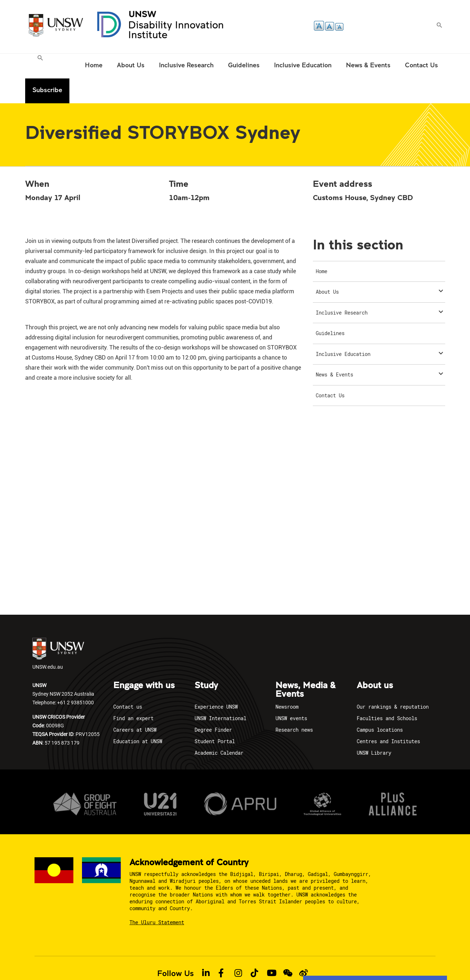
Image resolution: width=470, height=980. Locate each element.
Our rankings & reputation (393, 682)
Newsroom (287, 682)
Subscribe (423, 65)
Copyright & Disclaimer (174, 961)
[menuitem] (41, 66)
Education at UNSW (138, 716)
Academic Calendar (219, 728)
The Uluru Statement (157, 897)
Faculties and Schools (387, 693)
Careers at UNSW (135, 705)
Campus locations (380, 705)
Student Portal (215, 716)
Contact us (128, 682)
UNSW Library (374, 728)
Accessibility (222, 961)
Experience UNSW (216, 682)
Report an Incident (264, 961)
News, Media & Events (305, 665)
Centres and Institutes (388, 716)
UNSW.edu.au (58, 629)
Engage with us (144, 661)
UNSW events (291, 693)
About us (375, 661)
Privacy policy (125, 961)
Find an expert (133, 693)
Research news (294, 705)
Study (206, 661)
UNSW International (220, 693)
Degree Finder (213, 705)
